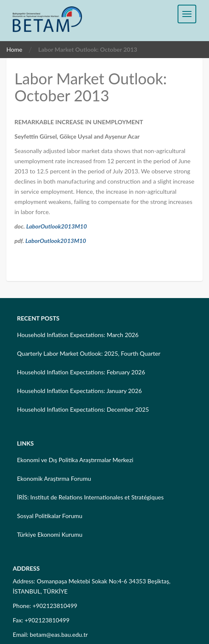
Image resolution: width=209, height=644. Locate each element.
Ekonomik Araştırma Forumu (54, 478)
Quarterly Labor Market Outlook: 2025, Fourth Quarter (89, 353)
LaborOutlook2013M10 (57, 226)
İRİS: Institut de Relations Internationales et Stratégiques (90, 497)
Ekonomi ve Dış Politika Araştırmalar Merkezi (75, 460)
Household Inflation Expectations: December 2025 (83, 409)
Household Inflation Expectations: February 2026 (81, 372)
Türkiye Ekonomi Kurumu (50, 534)
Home (14, 49)
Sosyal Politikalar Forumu (50, 516)
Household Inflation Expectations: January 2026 (79, 391)
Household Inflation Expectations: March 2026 (78, 335)
